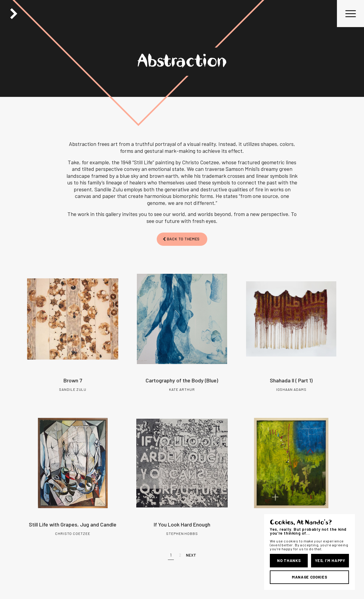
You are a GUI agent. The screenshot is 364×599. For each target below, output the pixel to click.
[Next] (191, 555)
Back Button (14, 14)
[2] (180, 555)
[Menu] (349, 14)
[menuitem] (349, 14)
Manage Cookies (309, 577)
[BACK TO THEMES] (182, 239)
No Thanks (289, 560)
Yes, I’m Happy (330, 560)
